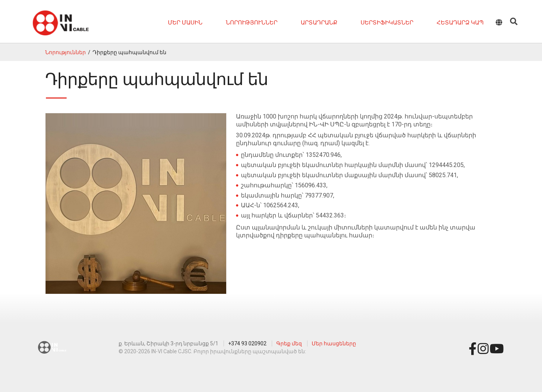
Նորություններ (252, 23)
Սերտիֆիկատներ (387, 23)
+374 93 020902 (247, 343)
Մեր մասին (185, 23)
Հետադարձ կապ (460, 23)
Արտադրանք (319, 23)
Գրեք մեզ (289, 343)
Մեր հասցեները (334, 343)
